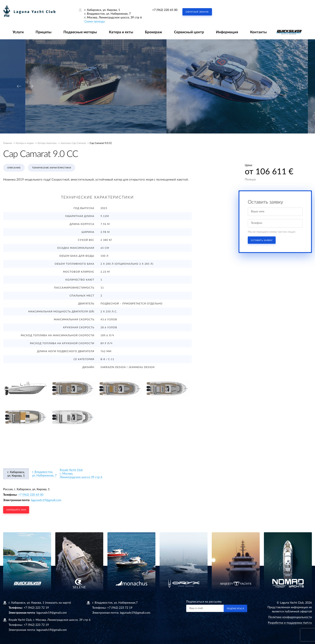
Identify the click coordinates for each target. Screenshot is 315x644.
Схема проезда (95, 22)
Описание (14, 168)
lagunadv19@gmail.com (46, 500)
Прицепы (44, 32)
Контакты (258, 32)
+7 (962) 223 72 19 (36, 608)
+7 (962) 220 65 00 (165, 10)
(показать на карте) (58, 603)
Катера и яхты (121, 32)
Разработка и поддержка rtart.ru (290, 623)
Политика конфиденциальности (290, 617)
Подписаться (236, 609)
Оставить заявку (262, 240)
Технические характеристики (52, 168)
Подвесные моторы (80, 32)
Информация (227, 32)
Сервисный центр (189, 32)
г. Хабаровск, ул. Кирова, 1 (16, 474)
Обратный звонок (197, 12)
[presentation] (19, 86)
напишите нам (16, 510)
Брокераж (154, 32)
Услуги (18, 32)
